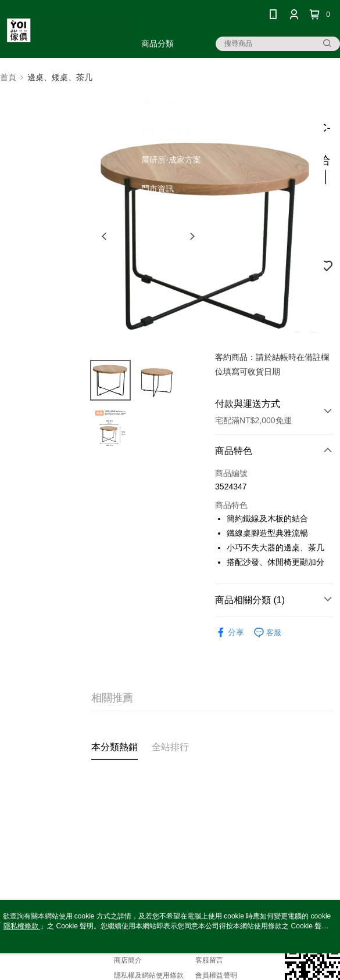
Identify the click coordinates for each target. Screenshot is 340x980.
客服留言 (209, 960)
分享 (230, 633)
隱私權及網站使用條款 (149, 975)
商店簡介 (128, 960)
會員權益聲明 (216, 975)
